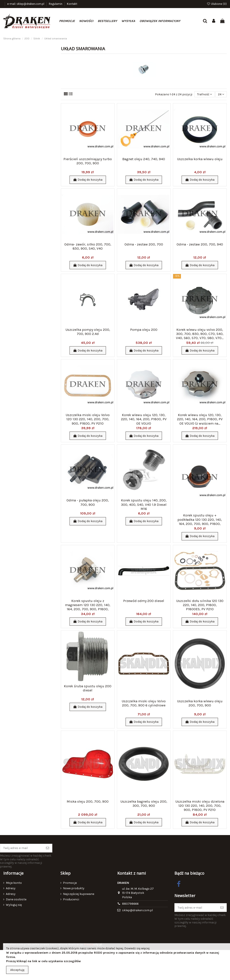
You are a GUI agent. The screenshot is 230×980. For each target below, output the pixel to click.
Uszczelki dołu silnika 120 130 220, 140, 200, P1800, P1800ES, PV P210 (200, 605)
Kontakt (72, 4)
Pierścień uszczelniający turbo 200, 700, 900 (88, 161)
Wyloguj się (14, 905)
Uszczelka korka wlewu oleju (200, 159)
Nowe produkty (74, 888)
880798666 (130, 904)
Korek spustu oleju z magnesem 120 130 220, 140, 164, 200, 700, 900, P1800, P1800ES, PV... (88, 607)
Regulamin (56, 4)
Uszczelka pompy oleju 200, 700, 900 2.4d (88, 332)
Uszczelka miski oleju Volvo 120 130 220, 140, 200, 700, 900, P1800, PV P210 (88, 419)
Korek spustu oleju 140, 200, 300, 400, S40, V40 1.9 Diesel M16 (144, 504)
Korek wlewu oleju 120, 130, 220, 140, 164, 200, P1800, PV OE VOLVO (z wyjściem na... (200, 419)
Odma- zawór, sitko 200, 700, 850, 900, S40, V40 (88, 246)
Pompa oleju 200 (144, 330)
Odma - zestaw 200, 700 (144, 244)
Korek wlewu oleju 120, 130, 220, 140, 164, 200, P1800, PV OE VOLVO (144, 419)
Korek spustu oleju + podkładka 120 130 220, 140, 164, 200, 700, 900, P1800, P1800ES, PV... (200, 522)
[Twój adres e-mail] (22, 848)
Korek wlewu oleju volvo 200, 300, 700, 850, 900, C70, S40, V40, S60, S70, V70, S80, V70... (200, 334)
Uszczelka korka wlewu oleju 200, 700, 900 (200, 703)
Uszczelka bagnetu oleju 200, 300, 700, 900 (144, 803)
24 (221, 94)
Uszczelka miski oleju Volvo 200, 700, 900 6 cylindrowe (144, 703)
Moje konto (14, 883)
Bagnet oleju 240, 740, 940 (144, 159)
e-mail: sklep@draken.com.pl (26, 4)
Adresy (11, 888)
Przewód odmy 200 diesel (144, 601)
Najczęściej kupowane (79, 894)
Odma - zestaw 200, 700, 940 (200, 244)
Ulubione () (217, 4)
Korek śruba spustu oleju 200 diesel (88, 688)
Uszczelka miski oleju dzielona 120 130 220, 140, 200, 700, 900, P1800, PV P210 (200, 806)
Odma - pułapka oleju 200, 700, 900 (88, 502)
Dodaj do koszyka (88, 180)
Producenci (71, 899)
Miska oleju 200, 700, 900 (88, 801)
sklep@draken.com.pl (137, 910)
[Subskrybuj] (48, 848)
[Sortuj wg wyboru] (204, 94)
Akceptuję (17, 970)
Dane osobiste (16, 899)
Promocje (70, 883)
